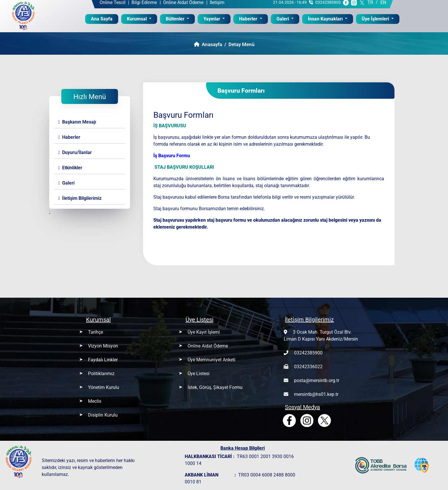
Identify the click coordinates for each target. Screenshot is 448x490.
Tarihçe (96, 332)
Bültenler (176, 19)
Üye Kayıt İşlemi (204, 332)
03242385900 (308, 353)
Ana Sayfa (105, 18)
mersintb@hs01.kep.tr (316, 394)
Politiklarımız (101, 374)
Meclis (95, 401)
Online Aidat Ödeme (208, 346)
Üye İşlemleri (376, 19)
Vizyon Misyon (103, 346)
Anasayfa (208, 44)
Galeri (283, 19)
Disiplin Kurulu (103, 415)
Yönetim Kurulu (104, 387)
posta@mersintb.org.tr (317, 380)
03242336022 (308, 367)
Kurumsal (137, 19)
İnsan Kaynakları (326, 19)
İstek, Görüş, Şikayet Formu (215, 387)
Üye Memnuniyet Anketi (211, 360)
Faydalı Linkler (103, 360)
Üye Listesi (199, 374)
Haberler (249, 19)
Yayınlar (212, 19)
